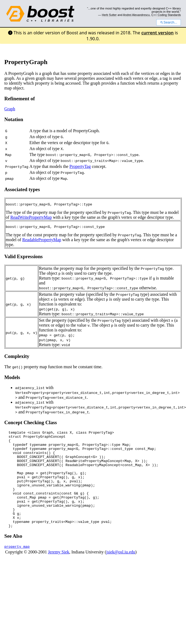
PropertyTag (80, 166)
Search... (169, 22)
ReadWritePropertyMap (31, 218)
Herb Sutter (109, 15)
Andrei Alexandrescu (136, 15)
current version (158, 33)
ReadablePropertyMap (42, 241)
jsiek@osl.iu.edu (121, 573)
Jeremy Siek (59, 573)
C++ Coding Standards (166, 15)
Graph (10, 109)
